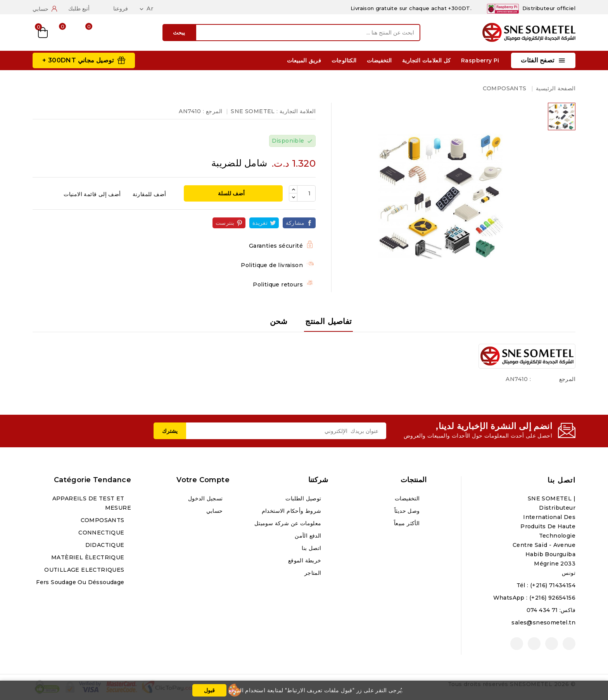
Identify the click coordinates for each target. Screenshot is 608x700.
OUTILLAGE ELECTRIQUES (85, 570)
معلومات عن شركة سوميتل (289, 523)
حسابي (215, 511)
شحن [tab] (279, 321)
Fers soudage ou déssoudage (81, 582)
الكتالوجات (344, 60)
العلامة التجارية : (296, 111)
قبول (209, 690)
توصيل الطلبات (304, 498)
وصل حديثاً (408, 511)
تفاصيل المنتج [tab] (328, 321)
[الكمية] (306, 193)
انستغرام (534, 644)
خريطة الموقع (306, 560)
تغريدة (260, 223)
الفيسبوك (569, 644)
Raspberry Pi (480, 60)
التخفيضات (379, 60)
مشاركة (295, 223)
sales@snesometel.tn (543, 622)
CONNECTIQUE (102, 533)
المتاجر (314, 573)
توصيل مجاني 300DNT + (78, 60)
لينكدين (517, 644)
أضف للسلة (232, 193)
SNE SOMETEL (253, 111)
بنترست (225, 223)
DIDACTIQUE (106, 545)
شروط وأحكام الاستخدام (292, 511)
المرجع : (212, 111)
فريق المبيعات (304, 60)
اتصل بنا (561, 480)
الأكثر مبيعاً (408, 523)
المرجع (567, 379)
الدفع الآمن (309, 536)
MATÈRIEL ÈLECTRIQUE (89, 557)
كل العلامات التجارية (427, 60)
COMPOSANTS (103, 520)
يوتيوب (552, 644)
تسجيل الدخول (206, 498)
